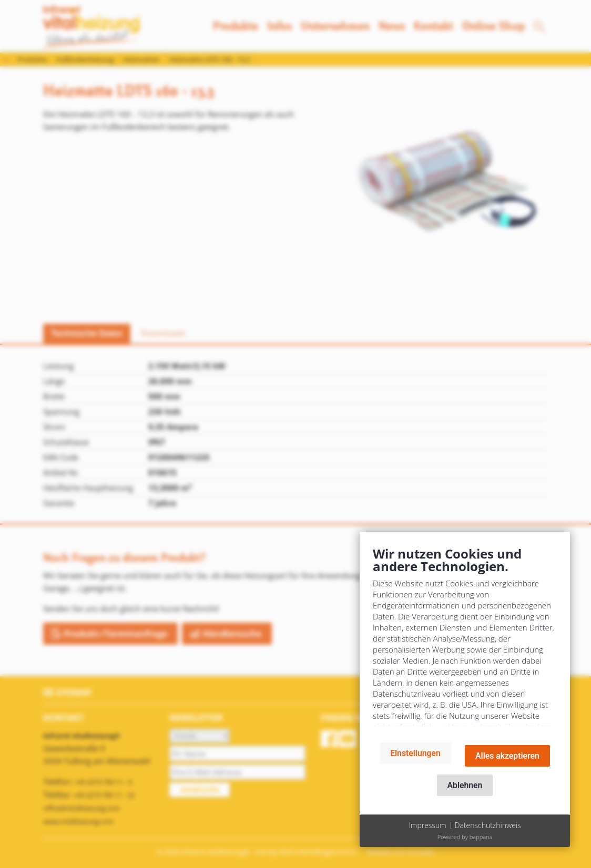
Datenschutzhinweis (488, 825)
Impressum (427, 825)
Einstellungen (415, 753)
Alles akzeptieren (507, 756)
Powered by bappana (465, 837)
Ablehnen (465, 785)
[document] (465, 640)
